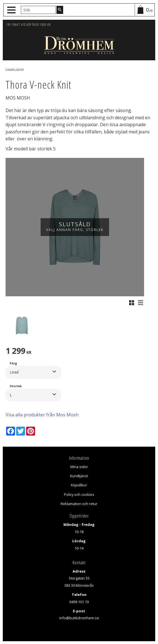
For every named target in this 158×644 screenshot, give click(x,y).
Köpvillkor (79, 485)
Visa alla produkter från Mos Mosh (42, 415)
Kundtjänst (79, 476)
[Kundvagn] (144, 10)
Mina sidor (79, 467)
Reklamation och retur (79, 504)
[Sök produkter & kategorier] (38, 10)
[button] (12, 10)
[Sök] (60, 10)
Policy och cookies (79, 494)
